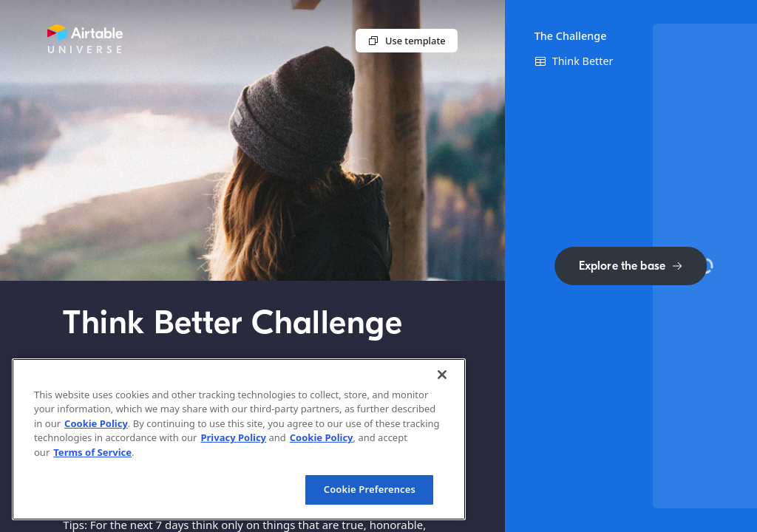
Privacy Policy (233, 437)
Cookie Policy (96, 423)
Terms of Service (92, 452)
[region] (239, 439)
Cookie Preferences (370, 489)
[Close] (442, 375)
